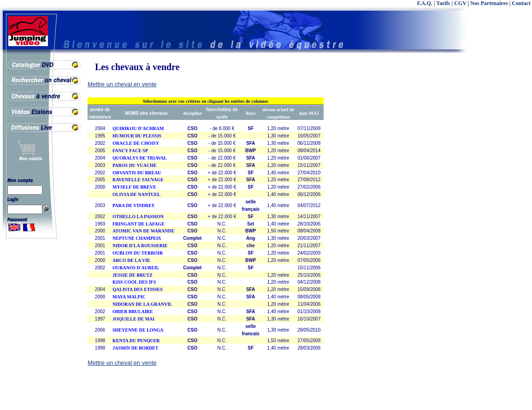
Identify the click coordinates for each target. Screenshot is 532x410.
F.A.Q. (425, 3)
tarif (221, 117)
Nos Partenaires (489, 3)
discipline (192, 113)
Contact (521, 3)
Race (251, 113)
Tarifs (443, 3)
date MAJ (309, 113)
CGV (460, 3)
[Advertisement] (495, 208)
